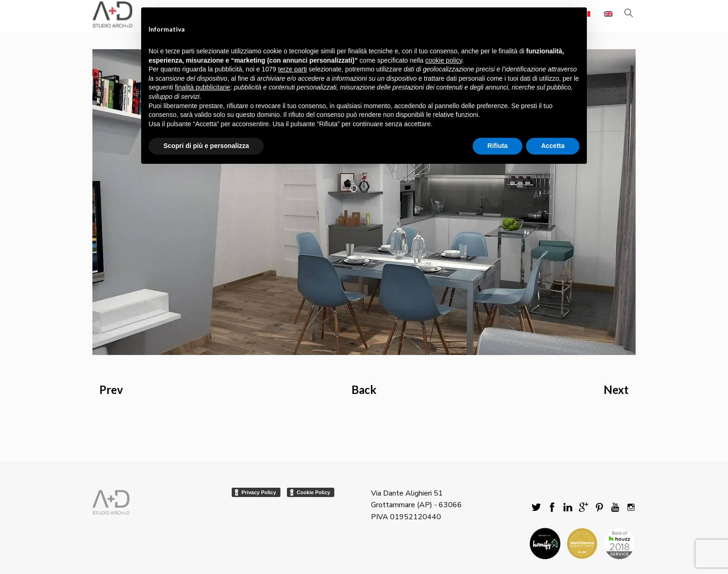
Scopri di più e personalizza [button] (206, 146)
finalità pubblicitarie (203, 87)
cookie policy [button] (444, 60)
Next (616, 390)
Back (364, 390)
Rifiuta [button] (498, 146)
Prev (111, 390)
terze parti (292, 69)
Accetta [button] (553, 146)
